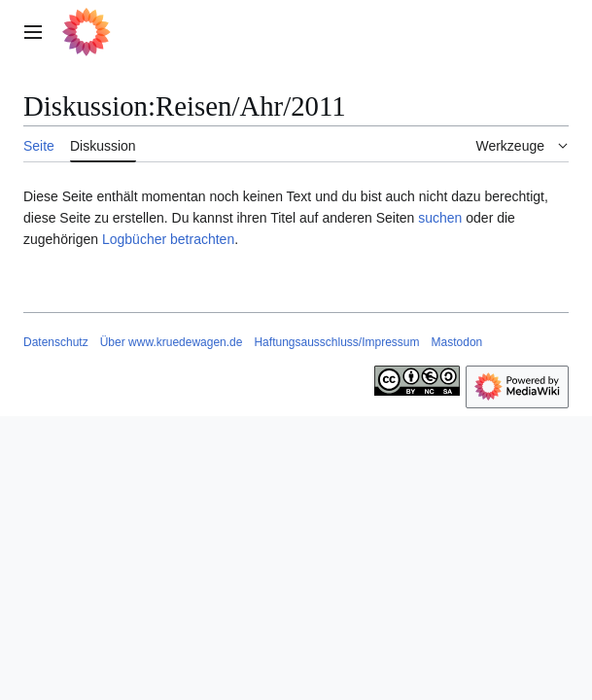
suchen (440, 218)
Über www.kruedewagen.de (172, 342)
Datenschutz (56, 342)
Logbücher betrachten (168, 239)
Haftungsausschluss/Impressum (336, 342)
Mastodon (457, 342)
